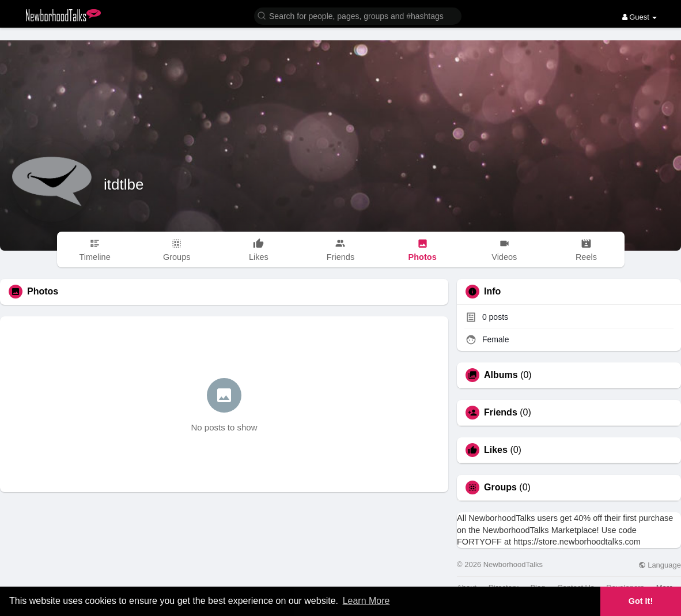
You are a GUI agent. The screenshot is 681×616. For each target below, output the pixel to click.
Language (660, 565)
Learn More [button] (366, 601)
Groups (500, 487)
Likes (496, 450)
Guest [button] (640, 17)
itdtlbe (124, 184)
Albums (501, 375)
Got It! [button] (641, 601)
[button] (358, 15)
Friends (501, 413)
